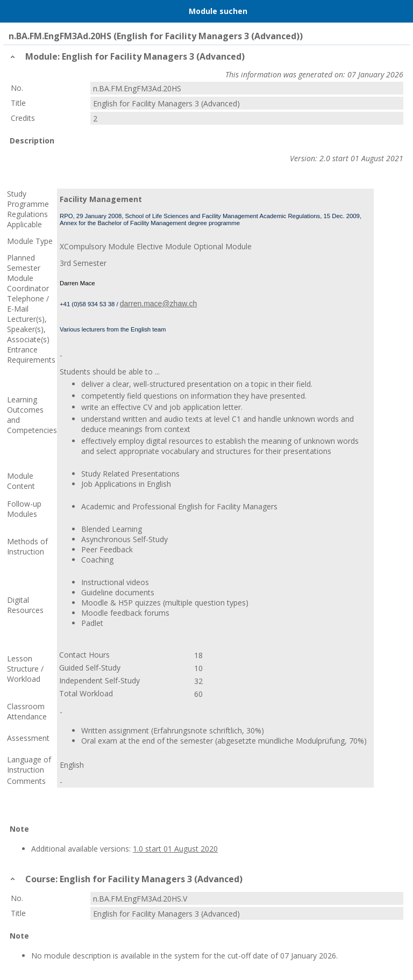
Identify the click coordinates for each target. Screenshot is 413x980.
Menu (13, 11)
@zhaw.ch (179, 304)
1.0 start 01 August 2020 (175, 849)
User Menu (400, 11)
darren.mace (141, 304)
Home (36, 11)
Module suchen (218, 11)
